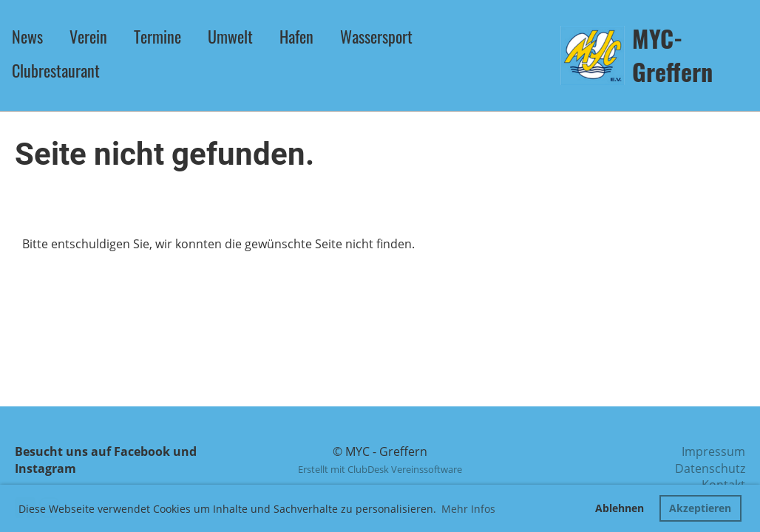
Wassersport (376, 36)
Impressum (713, 451)
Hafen (296, 36)
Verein (88, 36)
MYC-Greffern (672, 55)
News (27, 36)
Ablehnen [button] (620, 508)
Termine (157, 36)
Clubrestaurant (56, 70)
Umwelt (230, 36)
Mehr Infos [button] (468, 509)
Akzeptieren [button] (700, 508)
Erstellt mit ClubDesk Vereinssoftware (380, 469)
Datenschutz (710, 468)
